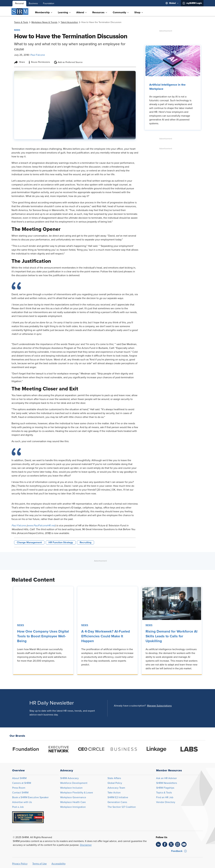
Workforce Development (74, 783)
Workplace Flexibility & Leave (77, 793)
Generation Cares (117, 802)
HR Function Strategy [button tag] (61, 542)
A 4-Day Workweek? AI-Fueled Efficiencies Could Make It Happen (106, 636)
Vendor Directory (166, 802)
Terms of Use (40, 864)
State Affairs (114, 778)
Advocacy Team (116, 788)
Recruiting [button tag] (86, 542)
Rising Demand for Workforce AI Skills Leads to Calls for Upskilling (171, 636)
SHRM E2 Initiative (118, 797)
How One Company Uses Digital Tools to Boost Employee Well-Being (43, 636)
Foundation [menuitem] (49, 4)
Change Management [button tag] (29, 542)
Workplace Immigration (73, 807)
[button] (159, 706)
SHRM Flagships (165, 788)
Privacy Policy (20, 864)
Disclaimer (86, 845)
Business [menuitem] (33, 4)
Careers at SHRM (22, 783)
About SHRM (19, 778)
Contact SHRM (20, 793)
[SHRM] (20, 12)
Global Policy (115, 783)
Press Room (19, 788)
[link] (21, 22)
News (21, 625)
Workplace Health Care (73, 802)
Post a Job (18, 807)
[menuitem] (172, 3)
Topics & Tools (164, 793)
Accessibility (59, 864)
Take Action (114, 793)
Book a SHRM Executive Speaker (30, 797)
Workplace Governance (73, 797)
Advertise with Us (22, 802)
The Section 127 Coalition (122, 807)
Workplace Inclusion (71, 788)
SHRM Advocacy (69, 778)
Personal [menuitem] (19, 4)
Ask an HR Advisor (166, 778)
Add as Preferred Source (68, 62)
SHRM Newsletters (167, 783)
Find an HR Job (165, 797)
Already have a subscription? (130, 706)
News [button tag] (17, 30)
